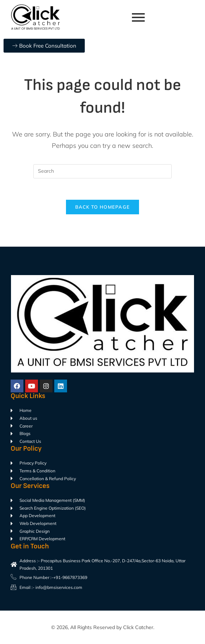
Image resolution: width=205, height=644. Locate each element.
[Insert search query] (102, 171)
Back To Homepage (103, 207)
